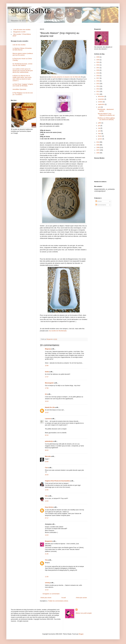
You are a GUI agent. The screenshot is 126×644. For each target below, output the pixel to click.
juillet (100, 123)
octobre (100, 102)
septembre (101, 104)
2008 (98, 147)
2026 (98, 57)
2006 (98, 153)
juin (99, 126)
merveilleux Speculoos (19, 89)
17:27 (47, 377)
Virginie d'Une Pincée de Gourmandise (57, 481)
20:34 (47, 475)
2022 (98, 65)
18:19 (47, 401)
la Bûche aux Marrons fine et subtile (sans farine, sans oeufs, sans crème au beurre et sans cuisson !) (22, 78)
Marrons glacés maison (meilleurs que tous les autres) (23, 54)
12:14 (47, 590)
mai (99, 128)
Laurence (48, 419)
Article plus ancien (81, 598)
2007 (98, 150)
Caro (47, 468)
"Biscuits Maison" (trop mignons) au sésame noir (106, 114)
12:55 (47, 490)
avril (99, 131)
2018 (98, 76)
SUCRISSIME (31, 11)
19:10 (47, 413)
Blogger (81, 634)
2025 (98, 60)
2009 (98, 145)
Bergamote (49, 541)
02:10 (47, 435)
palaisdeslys (49, 441)
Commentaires (101, 205)
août (100, 107)
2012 (98, 91)
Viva (46, 560)
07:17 (47, 518)
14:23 (47, 535)
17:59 (47, 388)
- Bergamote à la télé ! (19, 32)
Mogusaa (48, 349)
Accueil (64, 598)
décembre (101, 96)
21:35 (47, 554)
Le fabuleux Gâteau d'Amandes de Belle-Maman (22, 49)
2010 (98, 142)
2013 (98, 89)
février (100, 136)
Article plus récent (46, 598)
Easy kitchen (49, 507)
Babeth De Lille (50, 407)
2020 (98, 70)
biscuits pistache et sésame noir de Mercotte (66, 77)
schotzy (48, 583)
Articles (99, 201)
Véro (47, 496)
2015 (98, 84)
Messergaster (49, 383)
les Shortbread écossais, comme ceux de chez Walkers (22, 65)
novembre (101, 99)
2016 (98, 81)
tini (46, 394)
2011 (98, 94)
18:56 (47, 462)
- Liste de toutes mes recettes (21, 30)
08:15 (47, 450)
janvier (100, 139)
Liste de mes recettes (19, 45)
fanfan (47, 372)
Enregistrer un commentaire (51, 594)
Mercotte (48, 456)
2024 (98, 62)
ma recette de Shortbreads (58, 331)
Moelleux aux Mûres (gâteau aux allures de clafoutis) (106, 119)
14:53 (47, 501)
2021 (98, 68)
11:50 (47, 577)
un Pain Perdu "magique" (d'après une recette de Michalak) (23, 85)
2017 (98, 78)
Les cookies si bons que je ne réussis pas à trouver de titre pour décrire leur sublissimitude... (23, 71)
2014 (98, 86)
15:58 (47, 366)
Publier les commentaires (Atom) (58, 601)
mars (100, 134)
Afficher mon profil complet (84, 613)
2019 (98, 73)
